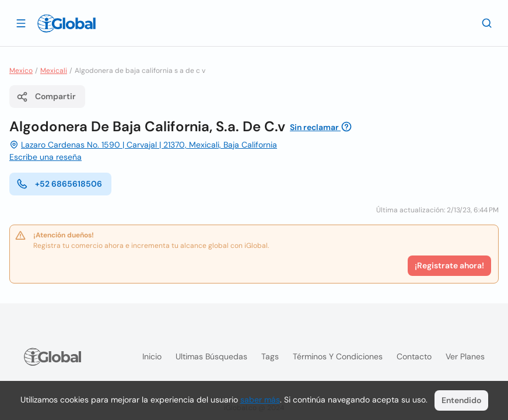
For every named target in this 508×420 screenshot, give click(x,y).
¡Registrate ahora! (449, 265)
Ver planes (465, 356)
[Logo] (66, 23)
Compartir (46, 97)
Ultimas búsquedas (211, 356)
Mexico (21, 71)
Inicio (152, 356)
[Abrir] (21, 23)
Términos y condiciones (338, 356)
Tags (270, 356)
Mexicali (54, 71)
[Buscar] (487, 23)
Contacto (414, 356)
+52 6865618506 (59, 184)
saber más (260, 400)
